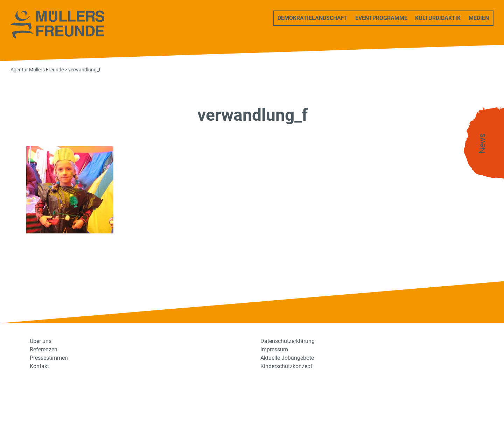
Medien (479, 18)
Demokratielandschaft (313, 18)
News (482, 144)
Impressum (274, 349)
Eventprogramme (381, 18)
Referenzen (44, 349)
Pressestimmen (49, 358)
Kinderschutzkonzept (286, 366)
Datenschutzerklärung (288, 341)
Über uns (41, 341)
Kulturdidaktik (438, 18)
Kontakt (39, 366)
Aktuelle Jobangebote (287, 358)
